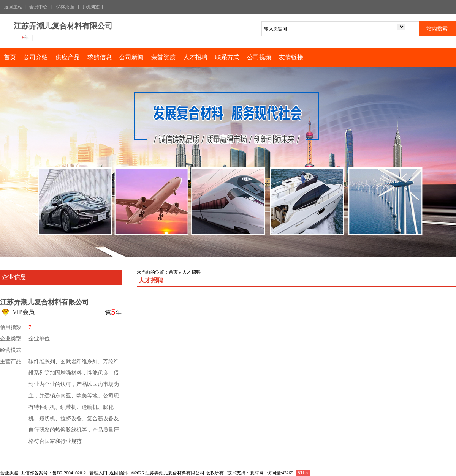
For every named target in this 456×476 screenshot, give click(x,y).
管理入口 (98, 473)
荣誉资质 (163, 57)
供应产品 (68, 57)
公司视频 (259, 57)
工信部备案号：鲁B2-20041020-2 (53, 473)
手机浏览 (90, 7)
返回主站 (13, 7)
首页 (10, 57)
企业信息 (14, 277)
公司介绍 (36, 57)
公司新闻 (131, 57)
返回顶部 (119, 473)
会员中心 (38, 7)
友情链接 (291, 57)
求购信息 (100, 57)
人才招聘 (195, 57)
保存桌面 (65, 7)
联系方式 (227, 57)
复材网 (257, 473)
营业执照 (9, 473)
